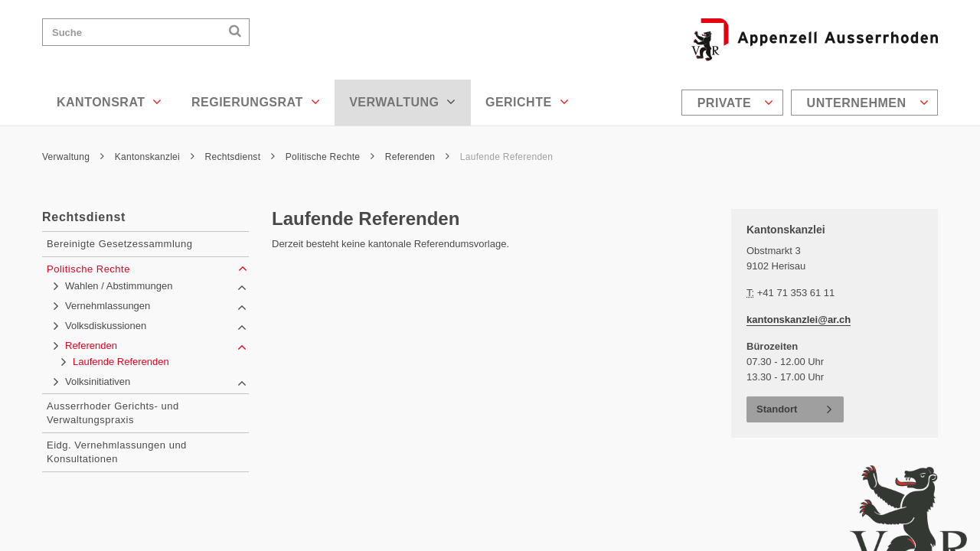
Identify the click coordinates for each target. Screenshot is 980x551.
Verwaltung (403, 102)
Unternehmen (868, 103)
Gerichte (527, 102)
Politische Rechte (330, 157)
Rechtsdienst (240, 157)
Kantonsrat (109, 102)
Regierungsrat (256, 102)
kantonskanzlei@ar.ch (799, 320)
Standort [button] (777, 409)
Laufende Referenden (506, 157)
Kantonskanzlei (155, 157)
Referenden (417, 157)
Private (736, 103)
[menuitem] (734, 103)
